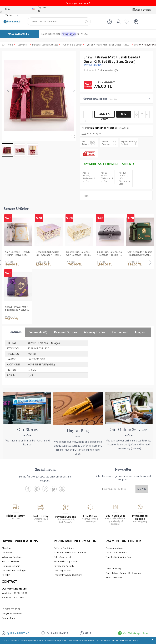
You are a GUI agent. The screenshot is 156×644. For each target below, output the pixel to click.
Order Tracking (113, 568)
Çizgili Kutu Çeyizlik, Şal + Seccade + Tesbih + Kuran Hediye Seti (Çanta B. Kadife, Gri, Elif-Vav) (110, 254)
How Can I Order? (114, 577)
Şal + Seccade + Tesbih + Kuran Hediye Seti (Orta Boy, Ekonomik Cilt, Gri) (17, 254)
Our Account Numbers (117, 552)
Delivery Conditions (64, 548)
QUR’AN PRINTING (18, 633)
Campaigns (69, 34)
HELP (88, 633)
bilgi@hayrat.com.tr (12, 613)
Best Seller (54, 34)
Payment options (114, 548)
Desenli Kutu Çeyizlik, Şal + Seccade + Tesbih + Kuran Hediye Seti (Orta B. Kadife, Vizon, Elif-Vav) (79, 254)
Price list (6, 575)
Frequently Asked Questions (68, 575)
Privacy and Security (64, 566)
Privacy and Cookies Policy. (125, 641)
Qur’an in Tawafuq (11, 566)
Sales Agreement (62, 557)
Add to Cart (104, 115)
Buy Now (124, 115)
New (44, 34)
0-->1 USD (83, 34)
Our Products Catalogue (14, 570)
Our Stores (7, 552)
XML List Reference (11, 561)
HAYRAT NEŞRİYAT (93, 65)
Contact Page (9, 618)
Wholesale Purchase (12, 557)
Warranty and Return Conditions (70, 552)
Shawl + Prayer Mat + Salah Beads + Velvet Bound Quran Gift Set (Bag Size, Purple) (17, 309)
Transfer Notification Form (119, 557)
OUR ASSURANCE (57, 633)
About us (6, 548)
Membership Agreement (66, 561)
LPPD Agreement (62, 570)
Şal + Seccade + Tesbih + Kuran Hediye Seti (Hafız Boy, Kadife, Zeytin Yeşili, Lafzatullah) (140, 254)
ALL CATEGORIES (19, 34)
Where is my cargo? (143, 10)
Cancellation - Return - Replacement (124, 573)
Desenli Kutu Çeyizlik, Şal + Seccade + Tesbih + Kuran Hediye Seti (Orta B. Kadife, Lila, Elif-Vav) (49, 254)
